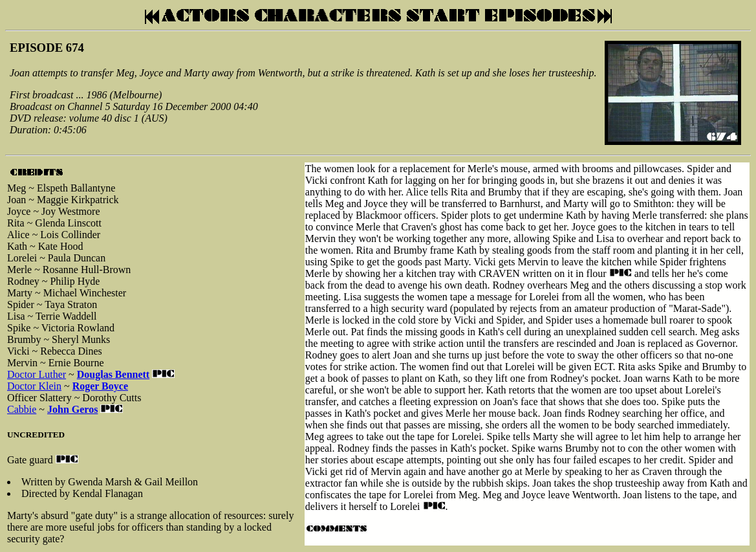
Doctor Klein (34, 386)
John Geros (72, 409)
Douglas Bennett (113, 374)
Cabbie (22, 409)
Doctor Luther (37, 374)
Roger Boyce (100, 386)
